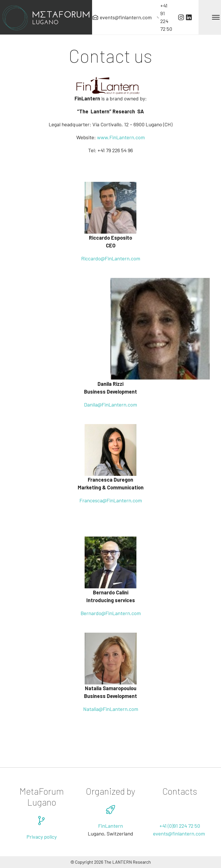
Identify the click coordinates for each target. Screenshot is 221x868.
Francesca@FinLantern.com (111, 500)
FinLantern (114, 405)
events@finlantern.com (180, 833)
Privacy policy (42, 837)
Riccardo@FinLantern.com (111, 258)
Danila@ (93, 405)
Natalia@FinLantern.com (111, 709)
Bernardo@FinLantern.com (111, 613)
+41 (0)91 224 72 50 (180, 826)
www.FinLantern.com (121, 137)
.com (132, 405)
